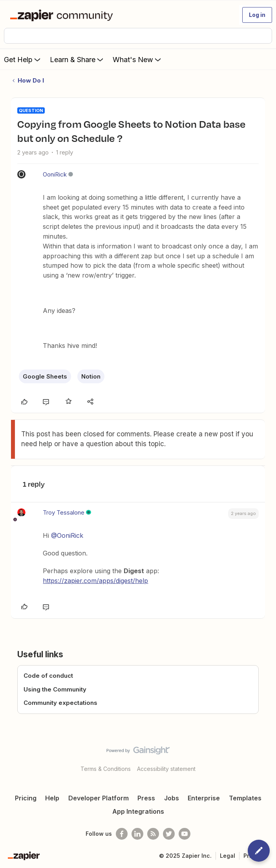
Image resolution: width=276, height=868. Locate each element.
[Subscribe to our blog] (153, 834)
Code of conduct (48, 676)
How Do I (31, 80)
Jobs (172, 798)
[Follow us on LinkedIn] (137, 834)
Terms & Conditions (106, 769)
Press (146, 798)
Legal (228, 856)
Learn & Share (77, 59)
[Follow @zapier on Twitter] (169, 834)
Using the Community (55, 689)
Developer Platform (99, 798)
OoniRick (55, 174)
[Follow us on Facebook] (122, 834)
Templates (245, 798)
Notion (91, 376)
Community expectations (60, 703)
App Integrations (138, 811)
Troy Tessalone (64, 512)
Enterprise (204, 798)
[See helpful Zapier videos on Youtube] (185, 834)
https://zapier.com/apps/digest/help (95, 581)
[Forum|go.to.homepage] (63, 15)
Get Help (23, 59)
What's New (138, 59)
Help (52, 798)
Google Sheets (45, 376)
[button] (257, 15)
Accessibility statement (166, 769)
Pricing (26, 798)
